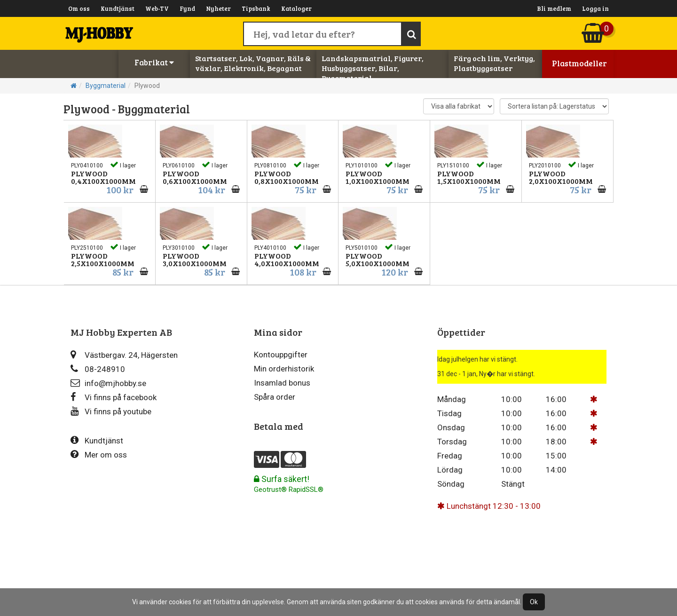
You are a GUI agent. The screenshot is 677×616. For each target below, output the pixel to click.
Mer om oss (99, 454)
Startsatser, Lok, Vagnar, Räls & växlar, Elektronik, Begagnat (253, 63)
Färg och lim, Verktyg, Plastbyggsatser (494, 63)
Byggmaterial (106, 86)
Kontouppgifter (281, 355)
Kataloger (296, 8)
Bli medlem (554, 8)
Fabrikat (154, 62)
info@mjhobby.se (108, 383)
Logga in (595, 8)
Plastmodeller (579, 63)
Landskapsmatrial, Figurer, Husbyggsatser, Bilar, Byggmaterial (373, 68)
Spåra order (275, 397)
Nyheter (218, 8)
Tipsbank (256, 8)
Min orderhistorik (284, 369)
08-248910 (98, 369)
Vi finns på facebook (114, 397)
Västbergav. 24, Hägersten (124, 355)
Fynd (187, 8)
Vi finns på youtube (111, 411)
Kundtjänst (118, 8)
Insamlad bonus (282, 383)
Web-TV (157, 8)
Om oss (79, 8)
